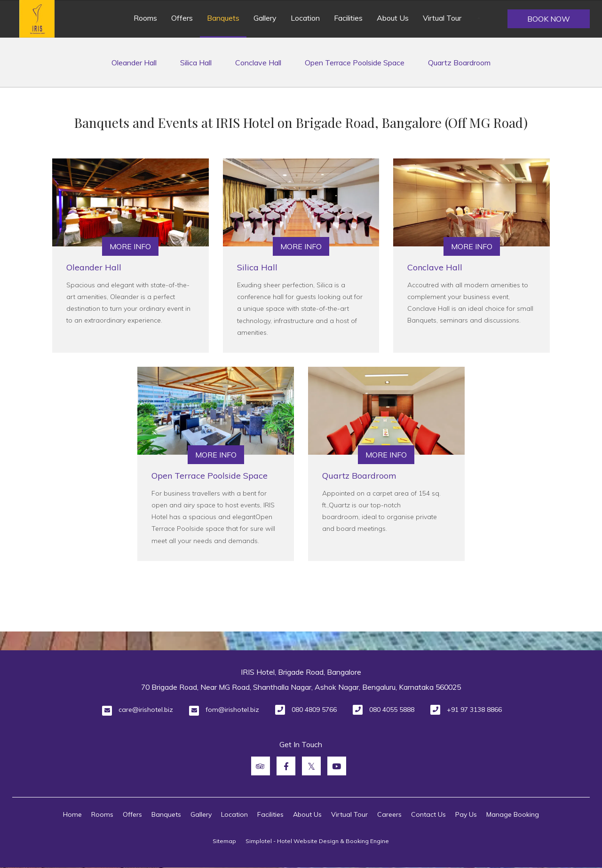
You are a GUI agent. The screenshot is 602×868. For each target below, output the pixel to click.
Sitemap (224, 841)
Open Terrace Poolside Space (355, 63)
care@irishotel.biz (146, 710)
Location (305, 18)
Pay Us (466, 814)
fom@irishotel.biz (232, 710)
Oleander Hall (134, 63)
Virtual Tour (442, 18)
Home (72, 814)
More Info (130, 246)
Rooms (145, 18)
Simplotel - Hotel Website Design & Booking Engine (317, 841)
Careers (389, 814)
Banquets (223, 18)
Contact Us (428, 814)
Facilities (348, 18)
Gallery (265, 18)
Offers (182, 18)
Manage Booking (513, 814)
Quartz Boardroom (459, 63)
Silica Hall (196, 63)
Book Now (549, 19)
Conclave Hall (258, 63)
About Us (393, 18)
